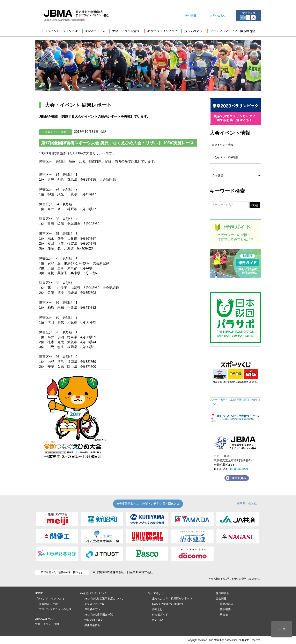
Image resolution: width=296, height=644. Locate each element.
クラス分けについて (96, 604)
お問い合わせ (218, 15)
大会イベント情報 (230, 133)
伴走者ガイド (160, 615)
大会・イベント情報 (47, 624)
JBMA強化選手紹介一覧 (99, 615)
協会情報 (221, 599)
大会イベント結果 (55, 132)
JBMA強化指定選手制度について (104, 599)
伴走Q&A (158, 620)
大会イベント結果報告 (225, 157)
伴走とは (157, 609)
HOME (39, 593)
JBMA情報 (190, 15)
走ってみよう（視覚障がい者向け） (173, 599)
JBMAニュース (44, 619)
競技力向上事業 (94, 620)
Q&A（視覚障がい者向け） (168, 604)
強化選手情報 (92, 625)
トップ (282, 629)
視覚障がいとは (48, 604)
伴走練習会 (223, 593)
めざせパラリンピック (94, 593)
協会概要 (225, 609)
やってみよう (156, 593)
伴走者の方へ (92, 609)
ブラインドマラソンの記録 (55, 609)
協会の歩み (227, 604)
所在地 (224, 615)
